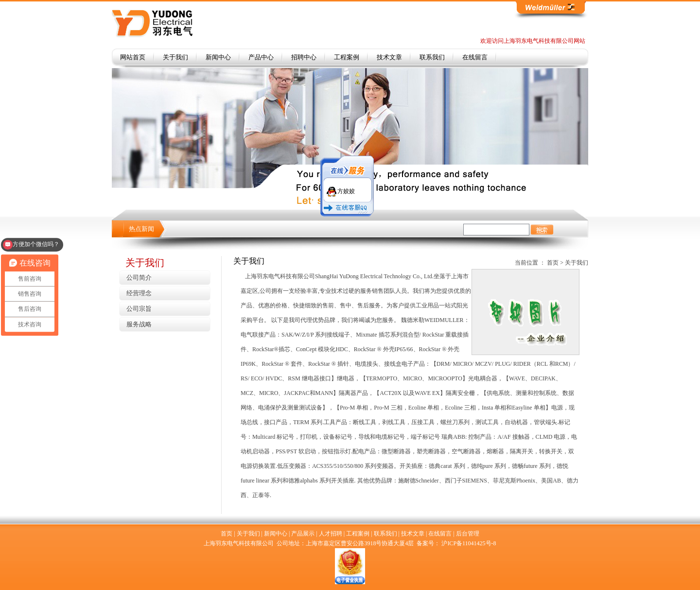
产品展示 (303, 534)
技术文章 (389, 57)
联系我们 (432, 57)
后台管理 (468, 534)
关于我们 (175, 57)
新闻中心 (218, 57)
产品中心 (261, 57)
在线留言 (475, 57)
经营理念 (139, 293)
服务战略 (139, 324)
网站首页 (133, 57)
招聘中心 (304, 57)
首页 (553, 263)
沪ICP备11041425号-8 (469, 543)
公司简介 (139, 277)
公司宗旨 (139, 309)
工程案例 (347, 57)
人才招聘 (331, 534)
